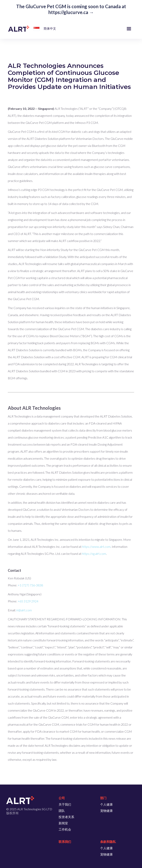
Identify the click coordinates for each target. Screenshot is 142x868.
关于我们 (65, 804)
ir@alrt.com (24, 610)
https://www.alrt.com (96, 547)
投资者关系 (66, 817)
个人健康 (106, 804)
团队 (62, 811)
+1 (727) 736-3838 (30, 585)
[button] (36, 29)
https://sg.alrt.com (94, 554)
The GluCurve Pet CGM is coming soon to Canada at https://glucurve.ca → (71, 9)
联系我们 (65, 842)
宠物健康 (106, 811)
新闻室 (63, 823)
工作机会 (65, 829)
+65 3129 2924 (28, 601)
